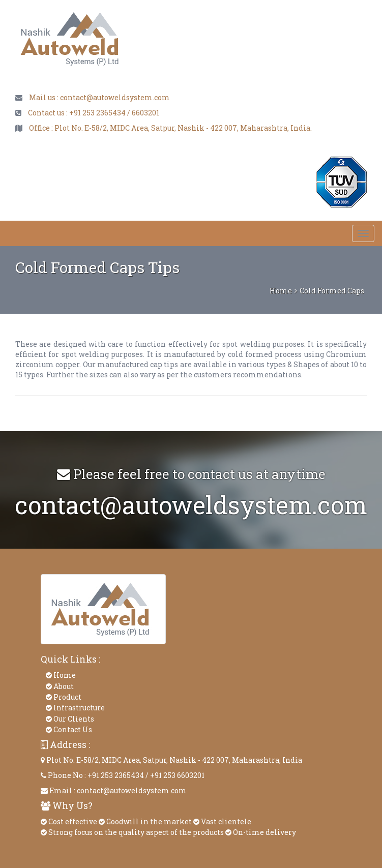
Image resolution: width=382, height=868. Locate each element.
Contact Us (69, 729)
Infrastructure (75, 708)
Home (281, 291)
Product (64, 697)
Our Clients (70, 719)
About (60, 686)
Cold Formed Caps (332, 291)
